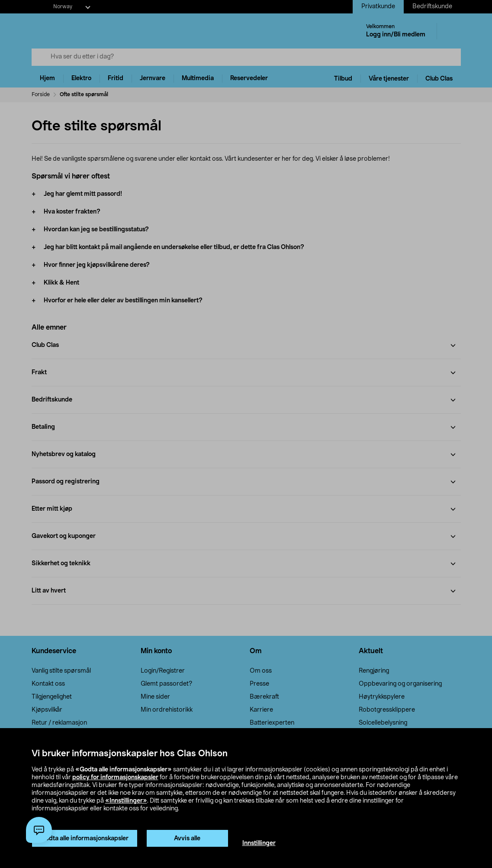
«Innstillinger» (126, 801)
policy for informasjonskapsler (115, 777)
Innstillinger (259, 843)
